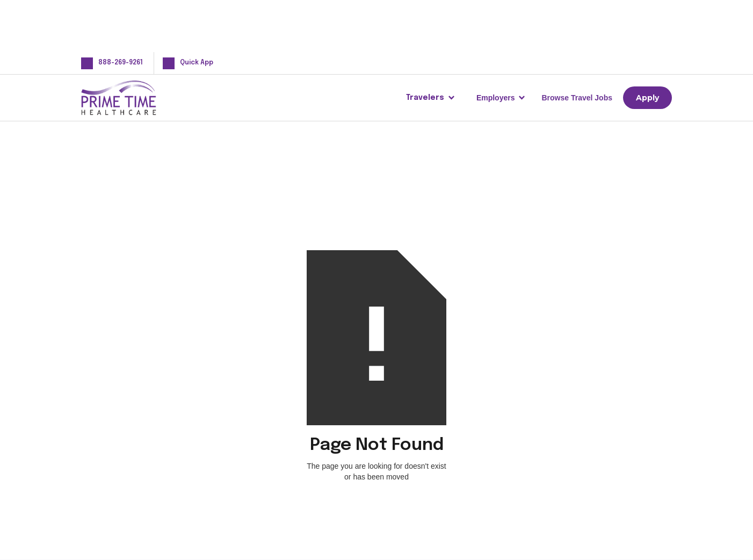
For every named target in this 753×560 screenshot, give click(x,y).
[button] (430, 98)
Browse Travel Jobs (577, 98)
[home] (136, 98)
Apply (647, 98)
